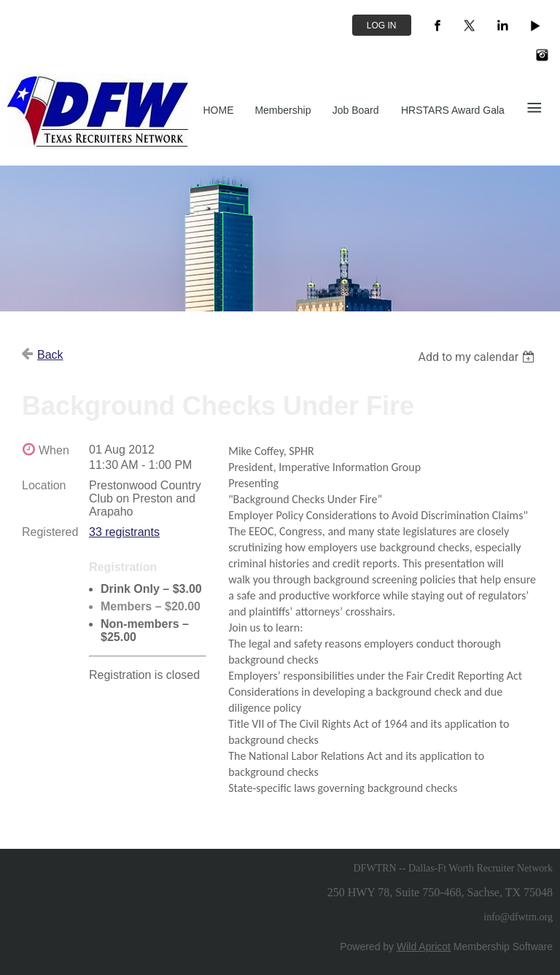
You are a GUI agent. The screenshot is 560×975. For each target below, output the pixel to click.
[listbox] (478, 357)
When (54, 450)
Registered (50, 532)
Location (44, 485)
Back (50, 355)
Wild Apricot (424, 947)
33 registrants (124, 532)
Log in (382, 26)
